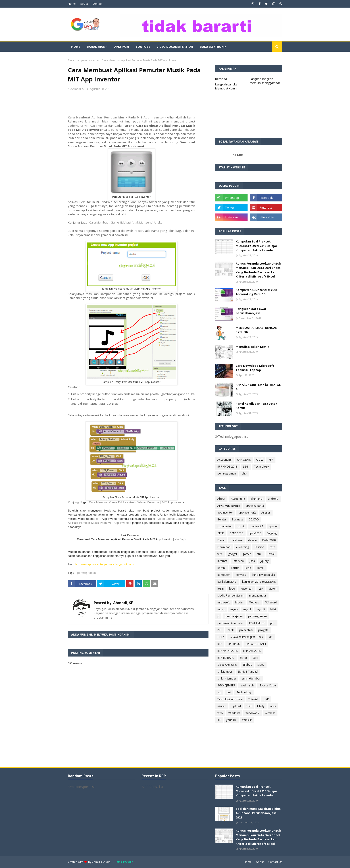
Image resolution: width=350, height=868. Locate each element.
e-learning (243, 547)
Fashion (259, 547)
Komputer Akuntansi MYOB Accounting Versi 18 (256, 292)
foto (273, 547)
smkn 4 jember (227, 678)
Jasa (252, 561)
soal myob (247, 685)
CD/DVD (254, 519)
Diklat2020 (269, 540)
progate (263, 630)
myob (234, 609)
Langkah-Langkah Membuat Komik (227, 86)
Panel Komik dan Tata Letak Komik (256, 406)
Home (72, 4)
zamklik (247, 720)
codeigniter (225, 526)
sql (219, 692)
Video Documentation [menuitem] (175, 47)
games (247, 554)
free (220, 554)
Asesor (266, 513)
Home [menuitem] (76, 47)
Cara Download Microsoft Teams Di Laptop (255, 368)
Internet (222, 561)
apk (184, 539)
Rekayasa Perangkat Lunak (246, 637)
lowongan (247, 589)
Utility (261, 706)
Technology (261, 467)
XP (219, 720)
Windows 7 (252, 713)
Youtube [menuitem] (143, 47)
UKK (266, 699)
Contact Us (275, 862)
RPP (271, 460)
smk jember (225, 672)
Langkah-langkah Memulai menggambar (265, 81)
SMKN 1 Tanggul (248, 672)
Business (237, 519)
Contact (97, 4)
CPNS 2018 (244, 460)
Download (224, 547)
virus (273, 706)
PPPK (231, 630)
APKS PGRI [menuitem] (122, 47)
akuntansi (256, 499)
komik (260, 568)
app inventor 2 (255, 506)
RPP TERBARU (226, 658)
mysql (247, 609)
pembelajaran (234, 616)
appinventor (225, 513)
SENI (246, 467)
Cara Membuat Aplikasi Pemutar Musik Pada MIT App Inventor (116, 117)
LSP (261, 589)
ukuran (222, 706)
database (237, 540)
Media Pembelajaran (230, 596)
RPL (271, 637)
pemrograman (90, 60)
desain (252, 540)
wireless (270, 713)
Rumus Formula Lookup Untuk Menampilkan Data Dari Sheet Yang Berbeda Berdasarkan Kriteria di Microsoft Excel (258, 270)
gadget (233, 554)
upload (236, 706)
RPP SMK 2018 (252, 651)
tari (229, 692)
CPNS (221, 533)
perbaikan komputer (230, 623)
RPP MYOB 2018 (227, 467)
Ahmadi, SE (78, 89)
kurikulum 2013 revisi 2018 (259, 582)
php (244, 473)
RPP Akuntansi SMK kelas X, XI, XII (258, 387)
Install (272, 554)
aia (177, 539)
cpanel (273, 526)
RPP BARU (234, 644)
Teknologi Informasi (230, 699)
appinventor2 (247, 513)
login (221, 589)
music (221, 609)
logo (232, 589)
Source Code (268, 685)
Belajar (222, 519)
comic (241, 526)
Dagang (272, 533)
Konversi (241, 575)
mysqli (261, 609)
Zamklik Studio (101, 862)
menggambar (258, 596)
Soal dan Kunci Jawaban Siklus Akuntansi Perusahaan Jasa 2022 (258, 813)
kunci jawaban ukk (263, 575)
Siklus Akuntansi (227, 665)
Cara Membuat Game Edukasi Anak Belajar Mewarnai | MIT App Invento (136, 502)
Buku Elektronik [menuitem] (213, 47)
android (273, 499)
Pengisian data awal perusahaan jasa (251, 311)
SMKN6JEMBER (226, 685)
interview (239, 561)
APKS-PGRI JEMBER (229, 506)
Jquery (265, 561)
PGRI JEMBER (257, 623)
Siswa (261, 665)
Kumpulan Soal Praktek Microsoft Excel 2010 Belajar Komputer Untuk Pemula (256, 246)
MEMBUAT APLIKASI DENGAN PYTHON (257, 330)
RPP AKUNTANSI (256, 644)
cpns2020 (255, 533)
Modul (239, 602)
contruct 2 (257, 526)
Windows (234, 713)
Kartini (221, 568)
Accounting (224, 460)
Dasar (221, 540)
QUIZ (260, 460)
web (220, 713)
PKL (220, 630)
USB (249, 706)
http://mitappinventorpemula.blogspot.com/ (105, 564)
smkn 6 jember (251, 678)
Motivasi (254, 602)
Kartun (235, 568)
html (259, 554)
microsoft (224, 602)
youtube (231, 720)
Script (244, 658)
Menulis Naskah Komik (252, 347)
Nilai (273, 609)
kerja (248, 568)
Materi (273, 589)
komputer (224, 575)
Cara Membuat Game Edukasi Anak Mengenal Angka (126, 222)
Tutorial (253, 699)
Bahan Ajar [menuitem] (96, 47)
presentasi (246, 630)
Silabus (247, 665)
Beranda (73, 60)
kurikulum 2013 (227, 582)
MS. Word (271, 602)
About (84, 4)
